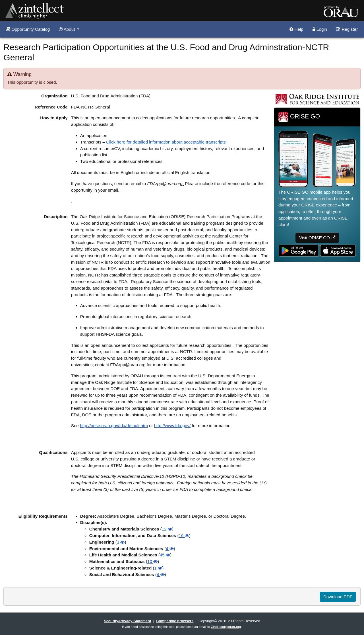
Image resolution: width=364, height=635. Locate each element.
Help (296, 29)
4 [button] (170, 549)
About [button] (67, 29)
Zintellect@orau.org (226, 627)
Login (320, 29)
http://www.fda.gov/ (172, 426)
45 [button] (165, 555)
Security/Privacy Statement (127, 621)
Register (347, 29)
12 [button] (167, 529)
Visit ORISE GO (317, 238)
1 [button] (158, 568)
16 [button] (184, 535)
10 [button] (152, 561)
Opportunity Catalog (28, 29)
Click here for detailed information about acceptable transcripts (166, 142)
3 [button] (121, 542)
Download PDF (338, 597)
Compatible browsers (175, 621)
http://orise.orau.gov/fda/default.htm (114, 426)
